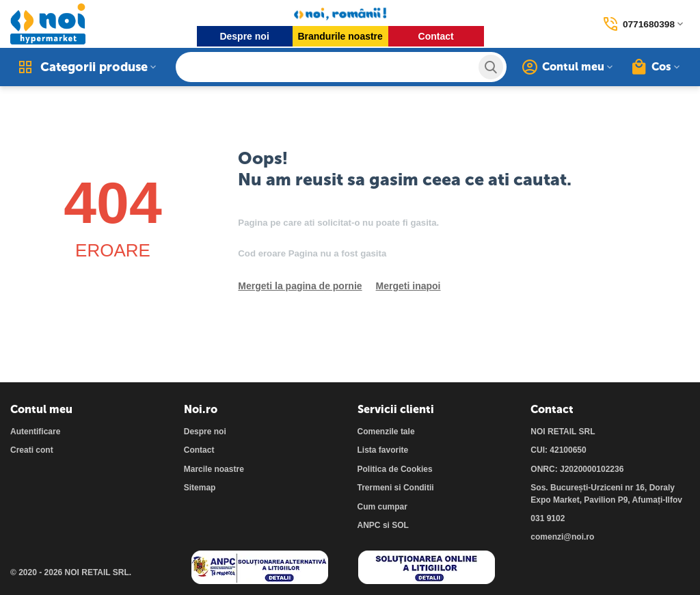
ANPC (369, 525)
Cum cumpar (382, 507)
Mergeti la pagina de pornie (300, 286)
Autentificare (35, 432)
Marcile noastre (214, 469)
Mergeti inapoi (408, 286)
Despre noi (244, 36)
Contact (435, 36)
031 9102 (548, 518)
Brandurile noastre (340, 36)
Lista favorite (383, 450)
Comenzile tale (386, 432)
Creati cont (32, 450)
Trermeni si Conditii (396, 488)
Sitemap (200, 488)
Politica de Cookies (395, 469)
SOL (400, 525)
